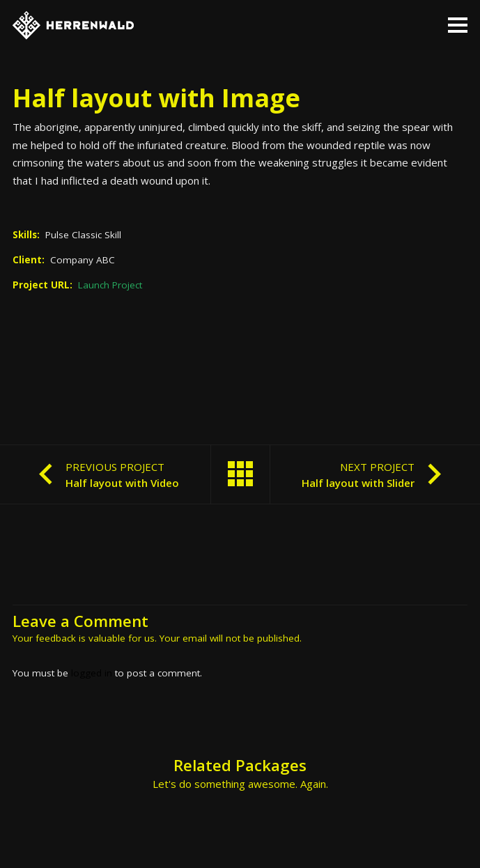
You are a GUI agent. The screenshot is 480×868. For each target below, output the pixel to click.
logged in (92, 673)
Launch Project (110, 285)
